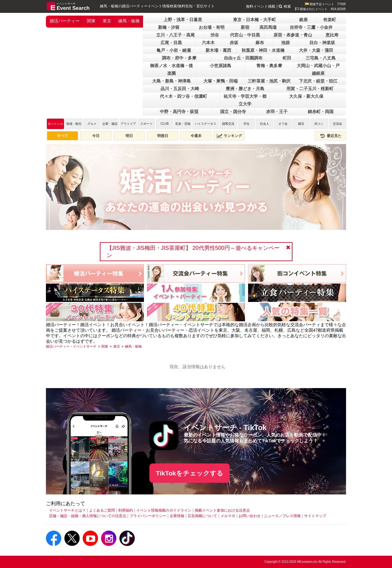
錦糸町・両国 (321, 112)
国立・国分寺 (233, 112)
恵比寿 (332, 35)
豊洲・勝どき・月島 (245, 89)
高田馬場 (268, 27)
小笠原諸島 (221, 66)
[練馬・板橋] (133, 346)
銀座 (303, 20)
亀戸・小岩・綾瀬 (174, 50)
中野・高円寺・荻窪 (179, 112)
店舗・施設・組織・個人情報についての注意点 (88, 516)
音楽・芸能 (183, 124)
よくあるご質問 (102, 510)
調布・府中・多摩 (179, 58)
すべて (62, 136)
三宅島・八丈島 (321, 58)
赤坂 (234, 43)
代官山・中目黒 (245, 35)
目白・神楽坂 (322, 43)
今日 (96, 136)
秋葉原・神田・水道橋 (263, 50)
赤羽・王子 (277, 112)
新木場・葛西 (218, 50)
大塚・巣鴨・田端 (221, 81)
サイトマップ (315, 516)
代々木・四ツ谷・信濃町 (183, 96)
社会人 (265, 124)
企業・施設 (110, 124)
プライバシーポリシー (148, 516)
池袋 (285, 43)
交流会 (337, 124)
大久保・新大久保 (306, 96)
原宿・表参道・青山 (293, 35)
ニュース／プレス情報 (282, 516)
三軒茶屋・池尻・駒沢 (269, 81)
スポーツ (146, 124)
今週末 (196, 136)
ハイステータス (205, 124)
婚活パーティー (65, 21)
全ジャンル (55, 124)
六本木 (208, 43)
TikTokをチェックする (190, 473)
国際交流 (228, 124)
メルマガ (228, 516)
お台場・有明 (212, 27)
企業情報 (177, 516)
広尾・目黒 (171, 43)
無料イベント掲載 (261, 6)
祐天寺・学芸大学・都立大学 (245, 100)
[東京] (117, 346)
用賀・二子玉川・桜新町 (310, 89)
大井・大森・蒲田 (316, 50)
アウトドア (128, 124)
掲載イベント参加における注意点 (222, 510)
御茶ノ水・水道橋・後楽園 (171, 69)
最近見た (330, 136)
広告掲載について (202, 516)
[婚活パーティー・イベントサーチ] (71, 346)
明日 (129, 136)
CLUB (165, 124)
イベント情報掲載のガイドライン (164, 510)
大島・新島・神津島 (171, 81)
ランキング (229, 136)
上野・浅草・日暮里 (183, 20)
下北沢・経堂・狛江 (318, 81)
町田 (287, 58)
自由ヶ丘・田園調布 (243, 58)
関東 (91, 21)
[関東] (105, 346)
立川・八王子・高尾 (175, 35)
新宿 (245, 27)
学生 (247, 124)
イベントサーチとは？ (67, 510)
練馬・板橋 (129, 21)
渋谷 (215, 35)
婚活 (301, 124)
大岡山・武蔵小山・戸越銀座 (318, 69)
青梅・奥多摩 (269, 66)
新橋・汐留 (169, 27)
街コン (319, 124)
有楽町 (330, 20)
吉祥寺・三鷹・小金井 (311, 27)
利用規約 (126, 510)
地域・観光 (74, 124)
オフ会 (283, 124)
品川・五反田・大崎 (180, 89)
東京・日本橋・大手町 (254, 20)
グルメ (92, 124)
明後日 (163, 136)
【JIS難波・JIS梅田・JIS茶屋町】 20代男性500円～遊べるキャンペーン (193, 252)
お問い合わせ (250, 516)
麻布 (260, 43)
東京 (107, 21)
